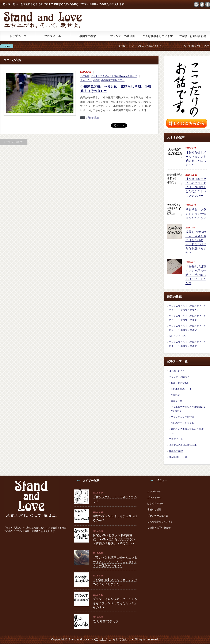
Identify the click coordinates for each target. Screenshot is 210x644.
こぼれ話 (85, 76)
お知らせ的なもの (180, 383)
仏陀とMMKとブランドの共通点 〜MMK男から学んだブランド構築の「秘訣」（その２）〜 (114, 539)
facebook (208, 4)
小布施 (97, 80)
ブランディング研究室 (182, 417)
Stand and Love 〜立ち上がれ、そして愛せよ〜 (101, 639)
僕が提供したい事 (178, 457)
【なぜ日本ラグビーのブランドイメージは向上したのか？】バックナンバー (196, 187)
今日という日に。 (178, 336)
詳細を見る (93, 118)
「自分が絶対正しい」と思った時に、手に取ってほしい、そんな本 (196, 275)
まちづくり (86, 80)
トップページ (18, 36)
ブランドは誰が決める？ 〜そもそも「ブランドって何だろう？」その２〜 (115, 603)
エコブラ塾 (177, 401)
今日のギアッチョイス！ (184, 423)
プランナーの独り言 (123, 36)
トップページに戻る (14, 142)
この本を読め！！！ (181, 389)
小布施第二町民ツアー (113, 80)
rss (196, 4)
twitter (202, 4)
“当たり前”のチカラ (106, 621)
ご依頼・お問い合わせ (192, 36)
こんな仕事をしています (158, 36)
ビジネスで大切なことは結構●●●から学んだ (114, 76)
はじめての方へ (177, 371)
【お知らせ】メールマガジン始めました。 (144, 46)
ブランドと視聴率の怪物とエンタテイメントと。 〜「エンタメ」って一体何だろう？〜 (115, 562)
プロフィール (53, 36)
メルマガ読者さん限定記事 (183, 445)
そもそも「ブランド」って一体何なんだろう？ (196, 214)
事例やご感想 (88, 36)
